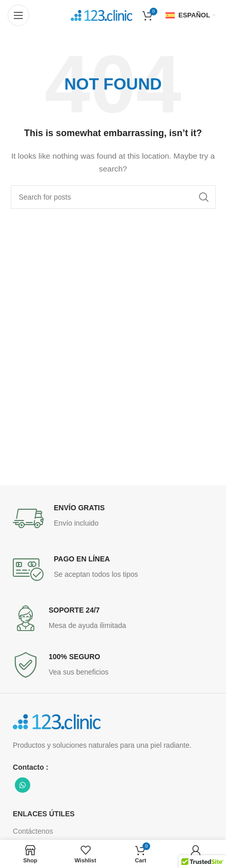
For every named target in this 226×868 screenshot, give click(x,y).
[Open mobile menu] (18, 15)
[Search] (113, 197)
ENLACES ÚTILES (44, 814)
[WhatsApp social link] (23, 785)
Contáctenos (33, 831)
